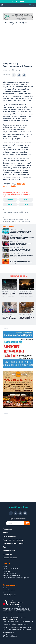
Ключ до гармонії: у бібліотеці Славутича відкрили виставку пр (22, 256)
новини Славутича (10, 619)
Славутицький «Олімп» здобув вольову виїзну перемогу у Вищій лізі (21, 244)
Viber (26, 200)
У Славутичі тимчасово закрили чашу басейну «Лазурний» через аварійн (21, 232)
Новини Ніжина (9, 551)
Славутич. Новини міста (21, 22)
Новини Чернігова (10, 558)
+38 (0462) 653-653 (9, 573)
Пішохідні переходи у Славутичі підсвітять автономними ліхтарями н (22, 238)
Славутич (27, 221)
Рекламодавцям (9, 536)
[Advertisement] (17, 43)
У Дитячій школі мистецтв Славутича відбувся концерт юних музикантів (21, 250)
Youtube (26, 204)
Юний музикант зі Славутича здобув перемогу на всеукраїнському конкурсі (21, 262)
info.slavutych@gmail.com (11, 568)
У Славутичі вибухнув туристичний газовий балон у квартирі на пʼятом (26, 317)
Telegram (10, 200)
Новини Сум (7, 554)
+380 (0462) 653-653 (10, 595)
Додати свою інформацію (13, 543)
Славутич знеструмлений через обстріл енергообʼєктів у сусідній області (9, 318)
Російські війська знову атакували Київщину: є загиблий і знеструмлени (26, 295)
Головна (5, 22)
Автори (6, 533)
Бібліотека (11, 221)
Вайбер (14, 186)
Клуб (22, 221)
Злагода (18, 221)
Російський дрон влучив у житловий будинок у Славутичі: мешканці (9, 295)
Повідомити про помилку (13, 540)
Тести (5, 547)
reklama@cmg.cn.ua (9, 590)
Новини (11, 22)
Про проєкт (7, 529)
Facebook (10, 204)
